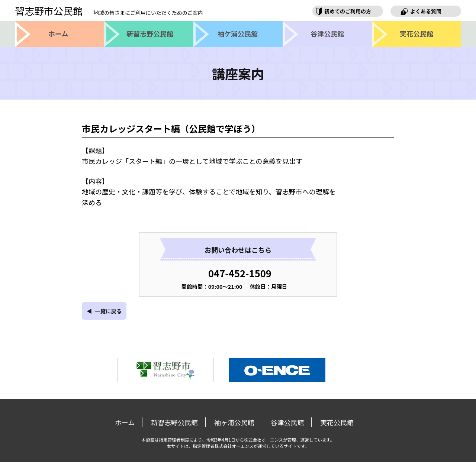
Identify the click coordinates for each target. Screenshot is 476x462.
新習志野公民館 (174, 422)
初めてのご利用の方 (348, 11)
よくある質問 (426, 11)
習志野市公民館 (109, 11)
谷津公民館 (287, 422)
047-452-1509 (240, 273)
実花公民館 (337, 422)
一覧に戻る (108, 311)
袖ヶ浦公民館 (234, 422)
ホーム (125, 422)
